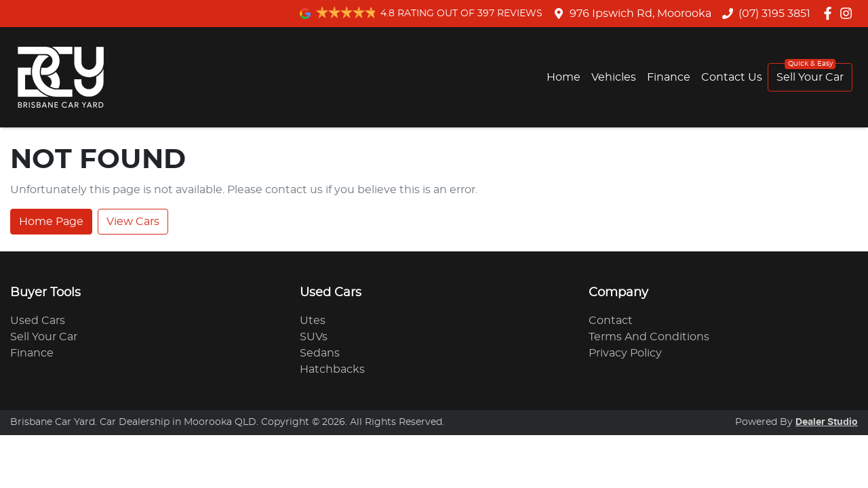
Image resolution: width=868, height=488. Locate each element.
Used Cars (38, 321)
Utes (313, 321)
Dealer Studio (827, 422)
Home (564, 77)
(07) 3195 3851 (774, 14)
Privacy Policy (625, 353)
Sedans (320, 353)
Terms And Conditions (649, 337)
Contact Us (732, 77)
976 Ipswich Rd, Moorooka (640, 14)
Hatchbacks (332, 369)
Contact (611, 321)
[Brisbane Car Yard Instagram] (849, 13)
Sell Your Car (810, 77)
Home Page (51, 222)
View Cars (133, 222)
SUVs (314, 337)
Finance (669, 77)
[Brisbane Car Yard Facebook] (830, 13)
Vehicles (614, 77)
